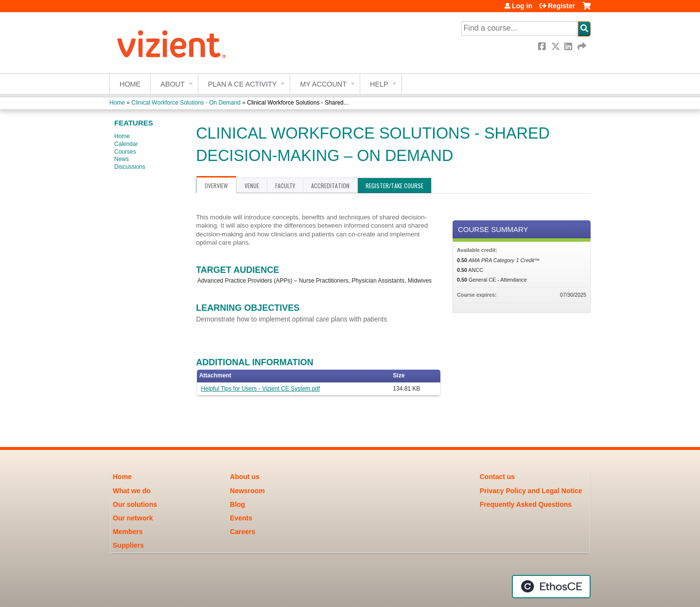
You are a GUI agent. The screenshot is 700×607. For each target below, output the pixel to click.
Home (130, 84)
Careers (243, 532)
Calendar (126, 144)
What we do (132, 491)
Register (561, 6)
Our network (133, 518)
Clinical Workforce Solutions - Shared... (298, 103)
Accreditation (330, 186)
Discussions (130, 167)
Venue (252, 186)
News (122, 159)
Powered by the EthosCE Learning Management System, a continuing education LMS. (551, 587)
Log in (522, 6)
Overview (216, 186)
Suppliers (128, 545)
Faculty (285, 186)
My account (323, 84)
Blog (237, 504)
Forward (582, 46)
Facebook (543, 46)
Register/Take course (394, 186)
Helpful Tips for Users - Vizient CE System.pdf (261, 389)
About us (245, 477)
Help (379, 84)
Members (128, 532)
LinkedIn (569, 46)
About (173, 84)
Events (241, 518)
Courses (125, 152)
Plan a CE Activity (243, 84)
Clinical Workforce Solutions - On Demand (186, 103)
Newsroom (247, 491)
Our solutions (135, 504)
